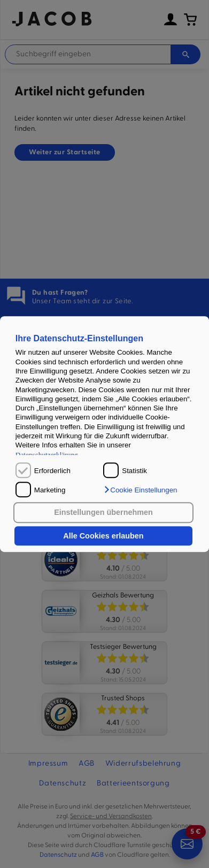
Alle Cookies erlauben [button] (103, 536)
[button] (140, 490)
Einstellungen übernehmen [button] (103, 513)
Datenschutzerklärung (47, 455)
